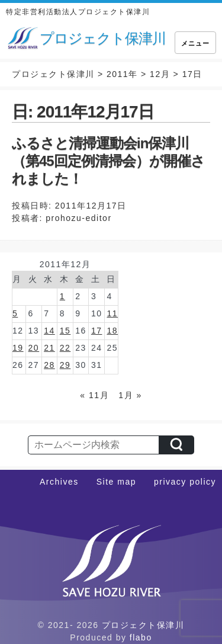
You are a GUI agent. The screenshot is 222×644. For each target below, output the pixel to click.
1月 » (130, 395)
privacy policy (185, 482)
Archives (59, 482)
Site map (116, 482)
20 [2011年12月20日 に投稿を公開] (34, 348)
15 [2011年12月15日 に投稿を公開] (65, 331)
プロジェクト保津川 (143, 625)
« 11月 (94, 395)
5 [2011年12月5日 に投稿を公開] (15, 313)
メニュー (195, 43)
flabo (141, 637)
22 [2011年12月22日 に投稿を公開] (65, 348)
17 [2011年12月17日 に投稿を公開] (97, 331)
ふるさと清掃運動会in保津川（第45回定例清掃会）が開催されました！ (108, 161)
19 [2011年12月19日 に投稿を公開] (18, 348)
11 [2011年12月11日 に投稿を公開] (112, 313)
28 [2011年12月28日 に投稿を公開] (49, 365)
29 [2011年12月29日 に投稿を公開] (65, 365)
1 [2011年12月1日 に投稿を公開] (62, 296)
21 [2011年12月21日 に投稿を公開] (49, 348)
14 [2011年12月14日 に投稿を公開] (49, 331)
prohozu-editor (78, 218)
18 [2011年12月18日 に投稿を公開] (112, 331)
